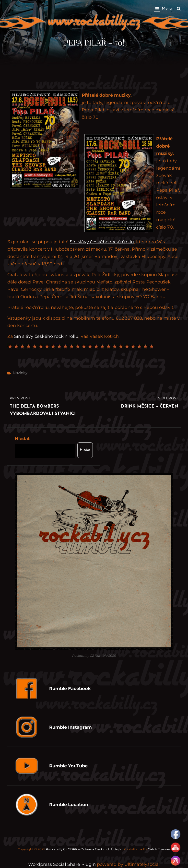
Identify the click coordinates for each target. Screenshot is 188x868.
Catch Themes (159, 849)
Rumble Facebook (70, 689)
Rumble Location (69, 805)
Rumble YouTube (68, 766)
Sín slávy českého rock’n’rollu (102, 242)
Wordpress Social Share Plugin (63, 864)
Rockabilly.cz (56, 849)
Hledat (22, 439)
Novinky (20, 373)
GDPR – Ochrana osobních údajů (94, 849)
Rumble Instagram (70, 727)
